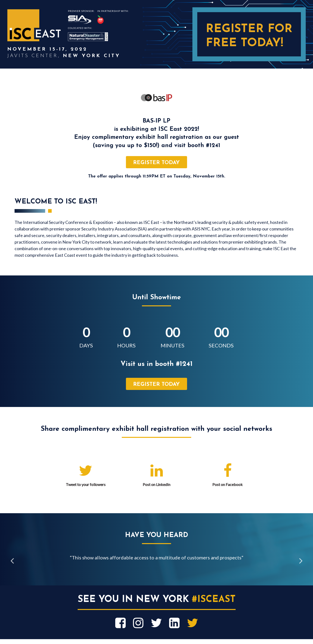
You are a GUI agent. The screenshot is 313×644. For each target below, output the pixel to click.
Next (301, 561)
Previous (12, 561)
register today (156, 163)
